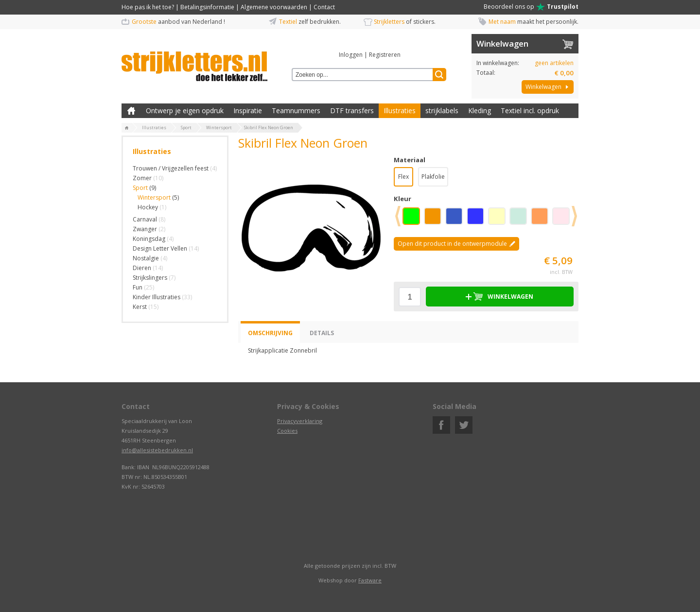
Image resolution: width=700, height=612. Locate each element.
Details (322, 333)
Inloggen (351, 55)
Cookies (287, 431)
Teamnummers (296, 110)
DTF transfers (352, 110)
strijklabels (442, 110)
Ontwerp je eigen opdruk (185, 110)
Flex (403, 177)
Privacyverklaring (300, 421)
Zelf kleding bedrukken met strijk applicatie (131, 111)
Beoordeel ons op (531, 7)
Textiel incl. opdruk (530, 110)
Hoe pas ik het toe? (148, 7)
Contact (324, 7)
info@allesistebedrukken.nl (157, 450)
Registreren (385, 55)
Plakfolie (433, 177)
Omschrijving (270, 333)
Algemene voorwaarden (274, 7)
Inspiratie (248, 110)
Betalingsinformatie (207, 7)
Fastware (370, 580)
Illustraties (400, 110)
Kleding (480, 110)
